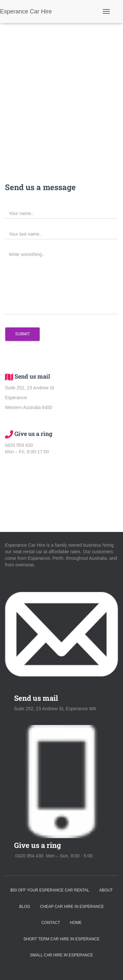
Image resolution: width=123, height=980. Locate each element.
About (106, 890)
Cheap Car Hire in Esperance (72, 907)
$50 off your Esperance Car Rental (50, 890)
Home (76, 923)
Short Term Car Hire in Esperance (61, 939)
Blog (25, 907)
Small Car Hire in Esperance (61, 955)
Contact (51, 923)
